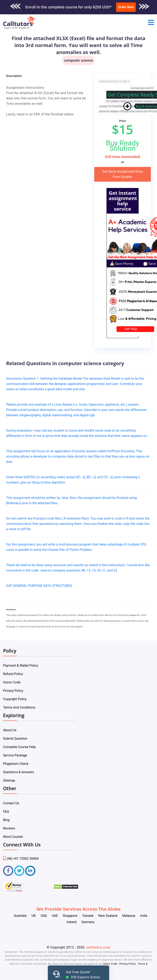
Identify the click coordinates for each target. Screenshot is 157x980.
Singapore (70, 916)
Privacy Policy (13, 691)
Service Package (15, 755)
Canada (88, 916)
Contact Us (11, 803)
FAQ (6, 812)
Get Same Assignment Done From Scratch (123, 174)
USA (44, 916)
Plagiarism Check (16, 764)
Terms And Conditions (19, 707)
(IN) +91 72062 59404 (21, 859)
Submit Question (15, 739)
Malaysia (129, 916)
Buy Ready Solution (123, 146)
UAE (55, 916)
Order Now (126, 7)
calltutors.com (98, 947)
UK (34, 916)
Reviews (9, 828)
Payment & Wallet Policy (21, 666)
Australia (20, 916)
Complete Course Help (19, 747)
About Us (10, 730)
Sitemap (9, 780)
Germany (88, 922)
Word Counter (13, 837)
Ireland (72, 922)
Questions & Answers (19, 772)
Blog (6, 820)
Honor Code (12, 682)
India (144, 916)
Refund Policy (13, 674)
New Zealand (108, 916)
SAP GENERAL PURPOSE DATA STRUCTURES (39, 586)
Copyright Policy (15, 699)
